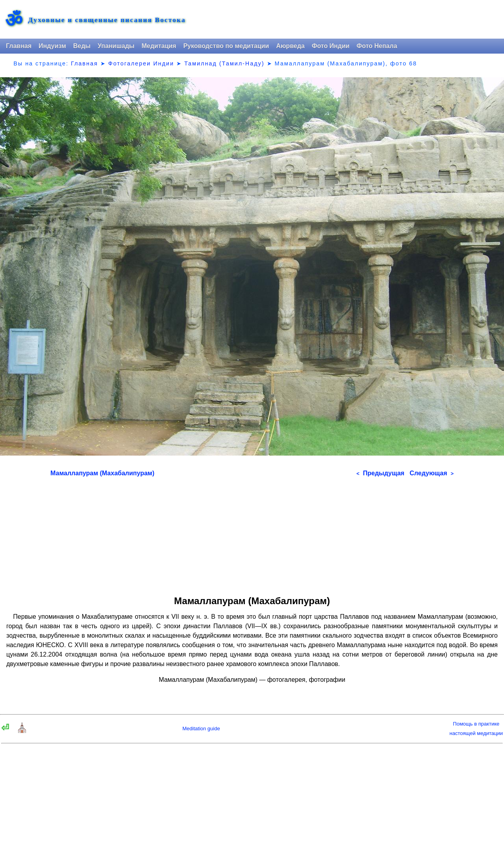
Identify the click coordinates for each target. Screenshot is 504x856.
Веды (82, 46)
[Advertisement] (252, 534)
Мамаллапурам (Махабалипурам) (102, 473)
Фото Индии (331, 46)
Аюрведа (290, 46)
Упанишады (116, 46)
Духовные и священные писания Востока (107, 20)
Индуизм (52, 46)
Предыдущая (380, 473)
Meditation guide (201, 729)
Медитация (159, 46)
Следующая (432, 473)
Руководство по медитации (226, 46)
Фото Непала (377, 46)
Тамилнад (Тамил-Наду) (224, 63)
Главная (19, 46)
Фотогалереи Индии (141, 63)
